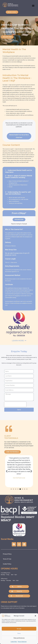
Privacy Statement (22, 642)
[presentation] (15, 404)
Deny (19, 633)
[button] (35, 616)
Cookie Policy (14, 642)
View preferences (19, 638)
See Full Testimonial (19, 478)
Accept (19, 629)
